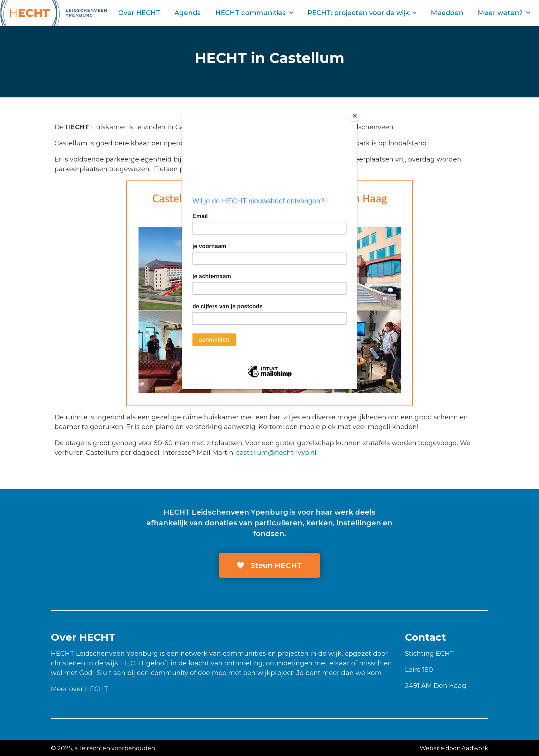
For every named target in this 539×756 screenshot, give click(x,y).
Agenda (188, 13)
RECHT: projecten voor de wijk (362, 13)
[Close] (356, 115)
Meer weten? (504, 13)
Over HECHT (139, 13)
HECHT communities (254, 13)
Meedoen (447, 13)
